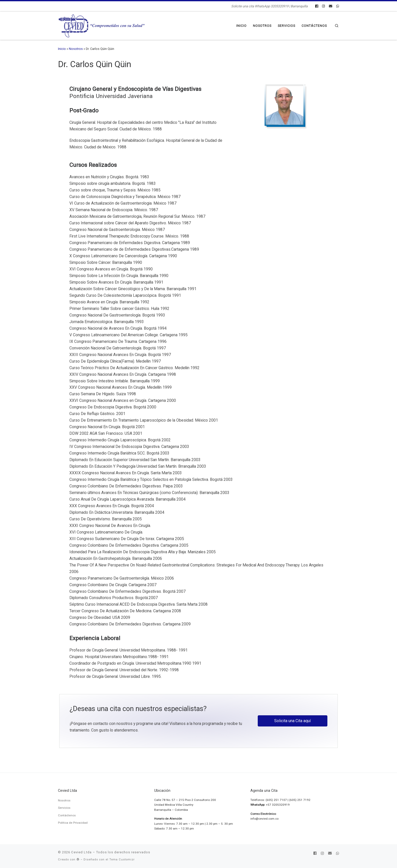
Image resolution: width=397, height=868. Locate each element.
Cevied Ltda (81, 852)
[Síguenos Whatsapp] (338, 6)
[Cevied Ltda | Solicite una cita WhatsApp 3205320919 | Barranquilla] (102, 25)
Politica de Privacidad (73, 823)
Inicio (62, 49)
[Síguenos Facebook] (317, 6)
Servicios (64, 808)
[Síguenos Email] (331, 6)
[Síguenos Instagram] (323, 6)
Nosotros (76, 49)
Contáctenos (67, 815)
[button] (293, 721)
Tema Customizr (122, 860)
